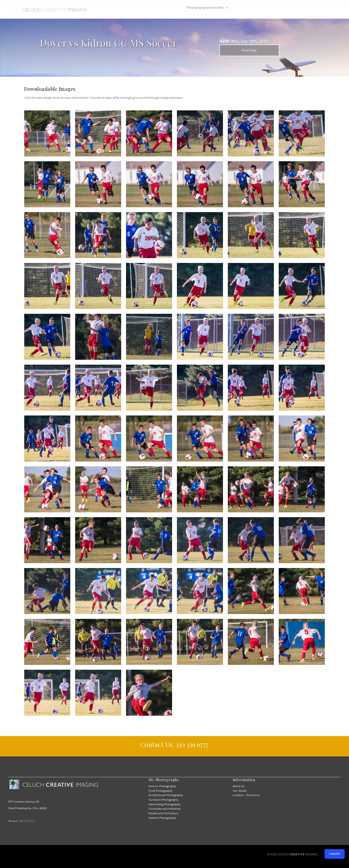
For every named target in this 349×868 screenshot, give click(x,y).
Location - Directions (246, 795)
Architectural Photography (166, 795)
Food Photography (161, 791)
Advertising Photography (165, 804)
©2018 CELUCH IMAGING (293, 854)
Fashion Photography (162, 818)
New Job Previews (160, 8)
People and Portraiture (164, 813)
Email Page (249, 50)
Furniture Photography (163, 800)
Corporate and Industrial (164, 809)
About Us (238, 786)
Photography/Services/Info (205, 8)
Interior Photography (162, 786)
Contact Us (246, 8)
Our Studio (240, 791)
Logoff (335, 854)
